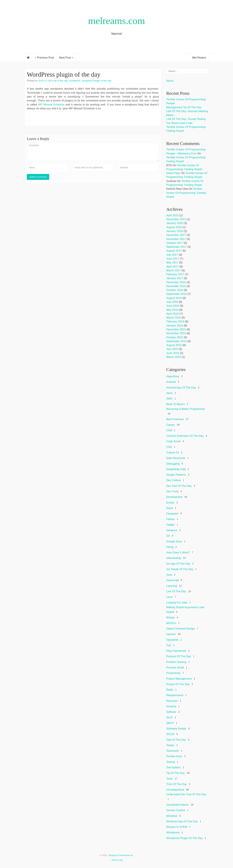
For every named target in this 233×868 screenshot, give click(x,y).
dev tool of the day (179, 486)
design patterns (176, 475)
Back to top (117, 860)
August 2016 (174, 298)
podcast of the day (179, 656)
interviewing (174, 558)
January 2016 (175, 326)
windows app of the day (182, 821)
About (170, 81)
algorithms (173, 376)
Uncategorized (175, 790)
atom (170, 393)
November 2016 (176, 286)
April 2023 (173, 215)
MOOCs (171, 623)
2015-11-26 (45, 81)
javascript (173, 580)
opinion (171, 634)
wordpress (75, 81)
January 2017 (175, 278)
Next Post (66, 58)
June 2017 (173, 259)
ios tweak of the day (180, 569)
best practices (175, 419)
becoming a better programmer (186, 409)
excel (170, 508)
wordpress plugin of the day (97, 81)
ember (170, 503)
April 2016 (173, 314)
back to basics (176, 404)
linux (170, 597)
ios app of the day (178, 564)
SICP (169, 718)
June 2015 (173, 353)
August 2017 (174, 251)
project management (179, 679)
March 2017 (174, 270)
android (171, 382)
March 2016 (174, 318)
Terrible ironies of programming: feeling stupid (186, 193)
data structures (176, 458)
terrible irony (174, 756)
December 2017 (176, 235)
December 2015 (176, 329)
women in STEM (177, 827)
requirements (175, 695)
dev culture (174, 480)
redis (170, 690)
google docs (174, 541)
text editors (174, 767)
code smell (173, 441)
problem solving (176, 662)
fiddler (171, 525)
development (174, 497)
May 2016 (172, 310)
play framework (176, 651)
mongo (171, 617)
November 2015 (176, 333)
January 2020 (175, 223)
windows (172, 816)
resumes (172, 701)
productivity (173, 673)
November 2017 (176, 239)
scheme (171, 706)
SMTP (170, 723)
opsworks (172, 640)
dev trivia (172, 491)
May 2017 (172, 263)
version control (176, 810)
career (171, 425)
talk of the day (176, 740)
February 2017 (175, 274)
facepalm (172, 514)
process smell (175, 668)
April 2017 (173, 267)
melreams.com (116, 21)
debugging (173, 464)
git (168, 536)
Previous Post (44, 58)
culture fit (173, 453)
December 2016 (176, 282)
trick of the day (177, 784)
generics (172, 530)
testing (171, 762)
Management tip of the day (184, 107)
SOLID (170, 734)
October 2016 (175, 290)
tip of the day (61, 81)
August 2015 (174, 345)
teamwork (173, 751)
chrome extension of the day (185, 436)
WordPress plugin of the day (64, 74)
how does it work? (178, 553)
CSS (169, 447)
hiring (170, 547)
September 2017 (177, 247)
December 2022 (176, 219)
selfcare (171, 712)
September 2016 (177, 294)
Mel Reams (199, 58)
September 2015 (177, 341)
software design (176, 729)
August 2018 (174, 227)
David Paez (173, 173)
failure (171, 519)
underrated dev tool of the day (186, 794)
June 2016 (173, 306)
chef (169, 430)
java (169, 575)
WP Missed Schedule (51, 105)
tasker (170, 745)
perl (169, 645)
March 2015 (174, 357)
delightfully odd (176, 469)
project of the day (178, 684)
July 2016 (172, 302)
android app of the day (181, 388)
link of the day (176, 591)
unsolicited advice (178, 805)
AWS (169, 399)
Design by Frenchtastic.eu (121, 855)
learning (172, 586)
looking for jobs (177, 603)
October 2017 (175, 243)
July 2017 (172, 255)
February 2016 (175, 321)
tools (170, 779)
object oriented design (181, 629)
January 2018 (175, 231)
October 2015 (175, 337)
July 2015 (172, 349)
